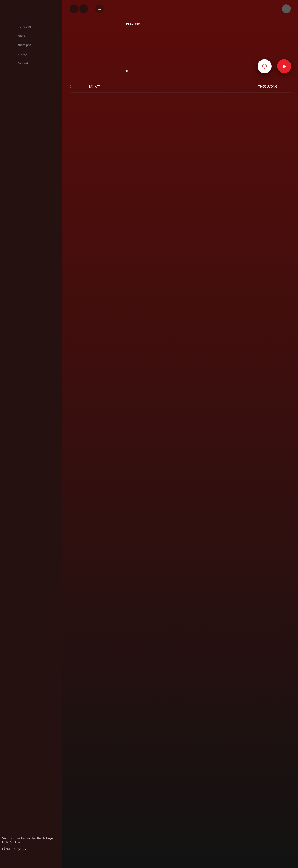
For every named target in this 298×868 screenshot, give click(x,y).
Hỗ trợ (6, 849)
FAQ (15, 849)
